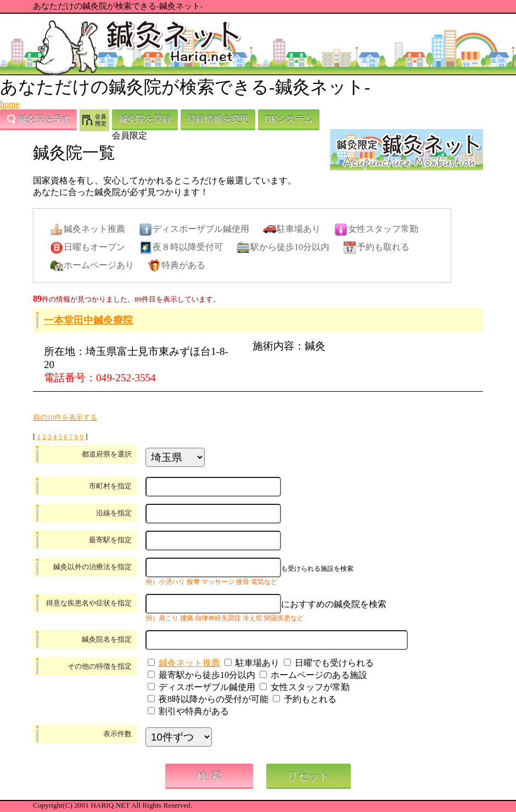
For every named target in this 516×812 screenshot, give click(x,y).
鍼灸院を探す (38, 119)
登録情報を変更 (218, 119)
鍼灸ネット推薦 (189, 663)
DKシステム (288, 119)
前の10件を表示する (65, 417)
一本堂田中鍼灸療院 (88, 320)
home (10, 104)
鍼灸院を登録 (145, 119)
